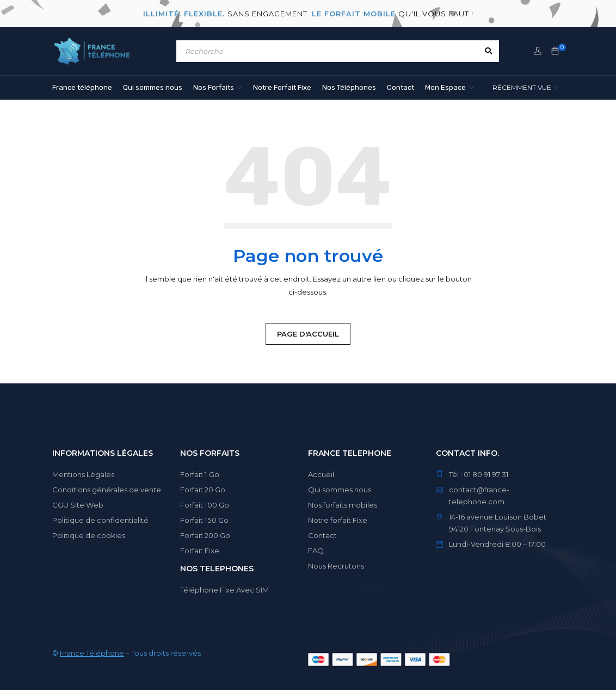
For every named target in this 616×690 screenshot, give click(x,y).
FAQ (316, 551)
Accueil (321, 474)
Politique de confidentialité (100, 520)
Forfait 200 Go (205, 535)
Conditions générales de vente (107, 490)
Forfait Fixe (200, 551)
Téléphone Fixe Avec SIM (224, 590)
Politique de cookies (89, 535)
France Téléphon (90, 653)
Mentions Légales (83, 474)
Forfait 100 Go (204, 505)
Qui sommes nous (340, 490)
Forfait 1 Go (199, 474)
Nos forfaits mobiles (343, 505)
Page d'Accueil (308, 334)
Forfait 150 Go (204, 520)
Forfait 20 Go (203, 490)
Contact (322, 535)
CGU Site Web (78, 505)
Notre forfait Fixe (338, 520)
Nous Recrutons (336, 566)
